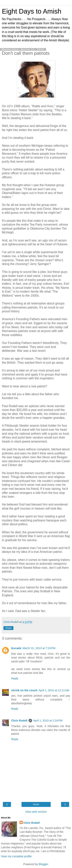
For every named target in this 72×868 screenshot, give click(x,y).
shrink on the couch (24, 690)
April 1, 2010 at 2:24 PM (48, 721)
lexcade (16, 648)
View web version (36, 812)
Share (8, 628)
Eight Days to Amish (32, 11)
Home (36, 804)
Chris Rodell (19, 721)
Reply (15, 678)
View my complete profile (16, 856)
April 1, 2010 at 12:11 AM (54, 690)
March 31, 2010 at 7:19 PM (39, 648)
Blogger (43, 864)
